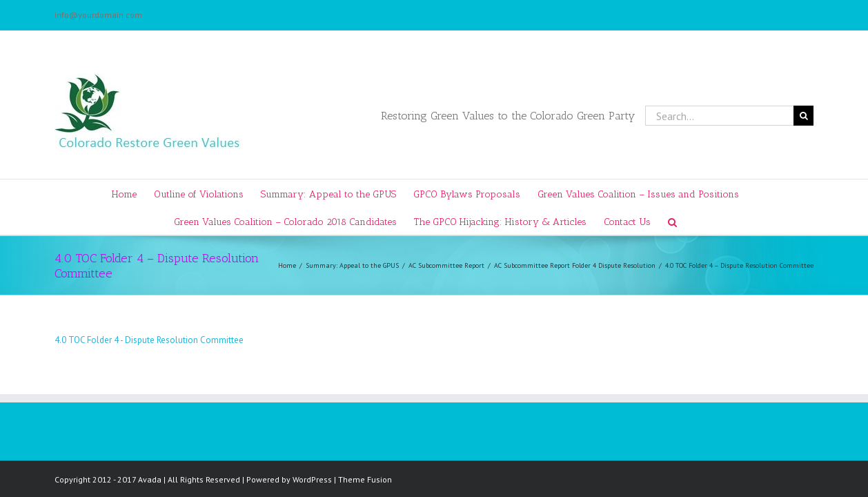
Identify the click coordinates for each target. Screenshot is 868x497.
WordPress (312, 479)
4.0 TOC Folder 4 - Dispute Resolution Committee (149, 340)
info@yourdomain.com (98, 15)
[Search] (702, 221)
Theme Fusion (365, 479)
